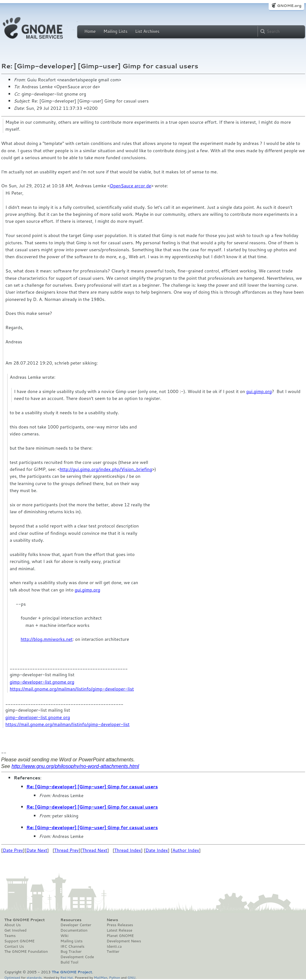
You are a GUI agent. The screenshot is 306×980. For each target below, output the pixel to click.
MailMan (101, 977)
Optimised (12, 977)
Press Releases (120, 925)
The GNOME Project (25, 920)
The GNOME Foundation (26, 952)
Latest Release (119, 930)
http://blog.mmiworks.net (47, 639)
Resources (71, 920)
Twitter (113, 952)
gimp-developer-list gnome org (42, 682)
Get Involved (16, 930)
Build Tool (69, 962)
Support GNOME (20, 941)
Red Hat (66, 977)
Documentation (74, 930)
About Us (13, 925)
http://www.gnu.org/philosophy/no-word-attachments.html (75, 766)
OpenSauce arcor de (131, 186)
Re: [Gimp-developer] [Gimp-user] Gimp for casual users (92, 787)
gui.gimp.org (259, 391)
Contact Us (14, 946)
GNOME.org (289, 6)
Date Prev (13, 850)
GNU (131, 977)
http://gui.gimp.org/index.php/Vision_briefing (106, 469)
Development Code (77, 957)
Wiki (64, 936)
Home (90, 31)
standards (34, 977)
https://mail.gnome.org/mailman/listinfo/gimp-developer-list (72, 689)
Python (115, 977)
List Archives (147, 31)
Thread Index (128, 850)
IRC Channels (72, 946)
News (112, 920)
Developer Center (76, 925)
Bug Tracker (71, 952)
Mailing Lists (116, 31)
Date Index (157, 850)
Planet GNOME (120, 936)
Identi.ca (114, 946)
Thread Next (95, 850)
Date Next (37, 850)
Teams (10, 936)
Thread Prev (66, 850)
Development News (124, 941)
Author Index (186, 850)
